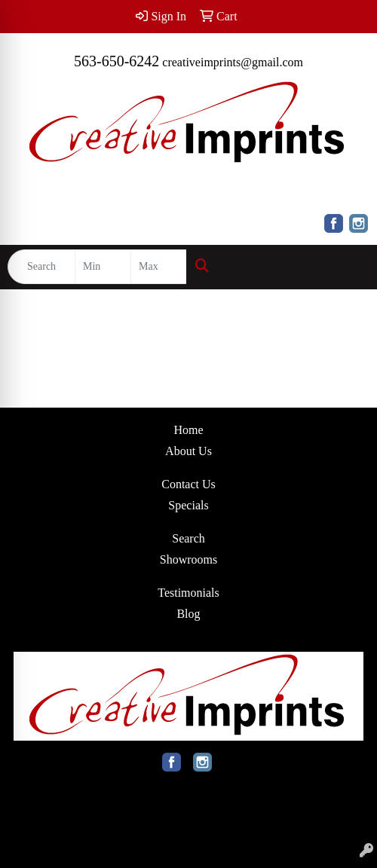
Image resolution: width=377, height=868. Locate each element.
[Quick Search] (41, 267)
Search (188, 538)
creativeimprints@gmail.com (233, 62)
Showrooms (188, 559)
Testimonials (188, 593)
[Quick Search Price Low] (103, 267)
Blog (188, 614)
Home (188, 430)
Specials (188, 505)
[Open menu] (347, 267)
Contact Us (188, 484)
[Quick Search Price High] (159, 267)
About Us (188, 451)
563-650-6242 (116, 61)
